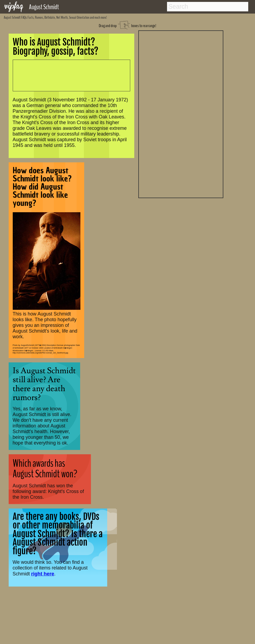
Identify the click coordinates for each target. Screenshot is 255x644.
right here (43, 574)
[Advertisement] (181, 114)
